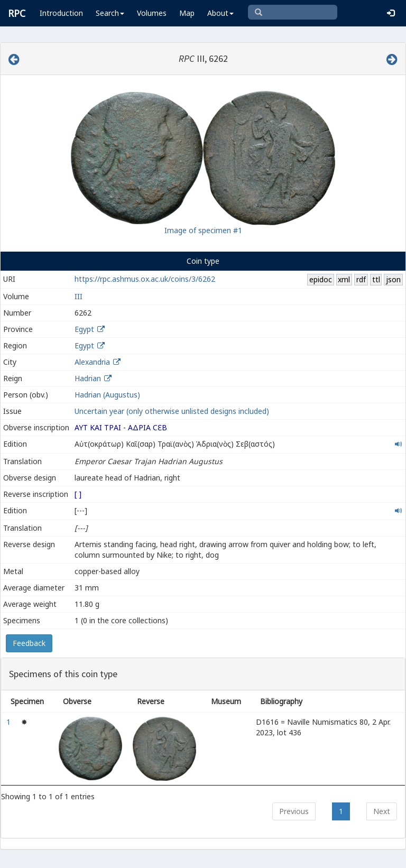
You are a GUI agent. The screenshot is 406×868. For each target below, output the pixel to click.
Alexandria (92, 362)
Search (110, 13)
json (393, 279)
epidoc (321, 279)
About (220, 13)
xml (344, 279)
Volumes (152, 13)
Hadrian (88, 378)
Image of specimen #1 (203, 230)
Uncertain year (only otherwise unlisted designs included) (172, 411)
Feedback (29, 643)
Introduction (61, 13)
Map (187, 13)
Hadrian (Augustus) (107, 395)
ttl (376, 279)
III (79, 296)
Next (382, 811)
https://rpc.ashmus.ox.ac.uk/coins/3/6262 (145, 279)
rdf (361, 279)
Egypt (84, 329)
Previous (294, 811)
